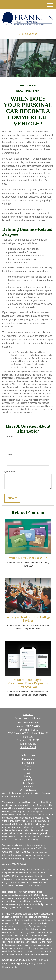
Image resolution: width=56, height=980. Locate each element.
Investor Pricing (10, 964)
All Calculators (28, 790)
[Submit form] (12, 498)
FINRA (6, 876)
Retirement (28, 759)
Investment (28, 763)
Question (10, 472)
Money (28, 776)
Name (10, 436)
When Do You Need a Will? (28, 558)
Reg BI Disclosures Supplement (19, 960)
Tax (28, 773)
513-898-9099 (28, 34)
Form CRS (43, 960)
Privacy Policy (28, 964)
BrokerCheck (17, 797)
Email (10, 454)
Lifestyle (28, 780)
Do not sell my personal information (26, 859)
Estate (28, 766)
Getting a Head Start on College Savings (28, 619)
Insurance (28, 770)
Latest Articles (28, 783)
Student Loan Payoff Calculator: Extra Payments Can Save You (28, 683)
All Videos (28, 787)
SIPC (13, 876)
